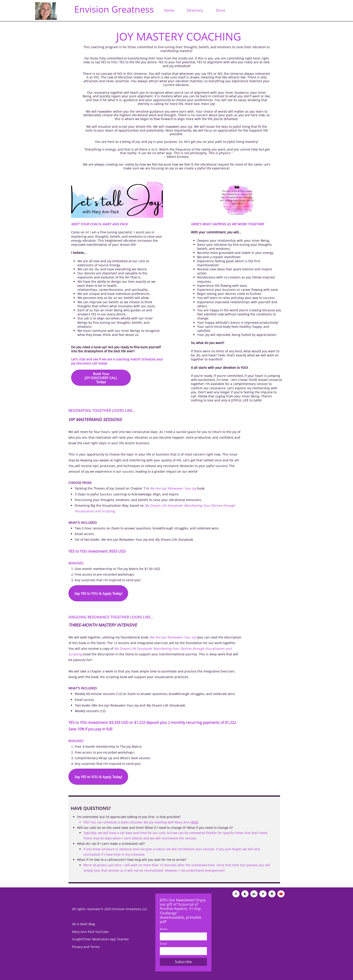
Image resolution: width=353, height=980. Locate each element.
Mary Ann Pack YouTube (90, 932)
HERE (194, 822)
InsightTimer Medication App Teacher (101, 939)
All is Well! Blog (84, 924)
